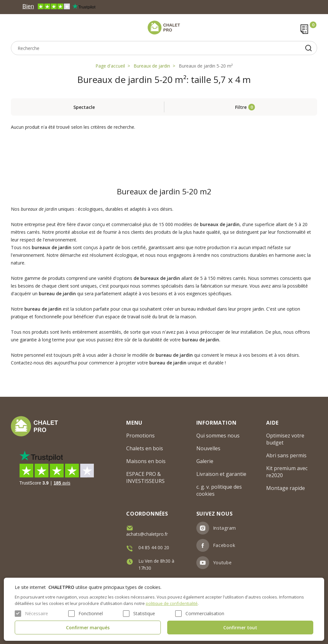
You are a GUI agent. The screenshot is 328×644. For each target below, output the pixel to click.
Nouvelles (208, 448)
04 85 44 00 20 (154, 547)
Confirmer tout (240, 628)
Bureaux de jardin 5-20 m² (206, 66)
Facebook (224, 545)
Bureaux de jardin (152, 66)
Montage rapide (286, 488)
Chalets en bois (145, 448)
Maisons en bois (146, 461)
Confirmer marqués (88, 628)
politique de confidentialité (172, 603)
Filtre (241, 107)
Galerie (205, 461)
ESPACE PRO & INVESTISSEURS (145, 477)
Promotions (140, 436)
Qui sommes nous (218, 436)
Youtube (222, 562)
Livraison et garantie (221, 474)
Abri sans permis (286, 455)
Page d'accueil (110, 66)
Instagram (225, 528)
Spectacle (84, 107)
